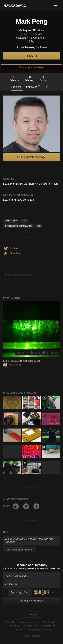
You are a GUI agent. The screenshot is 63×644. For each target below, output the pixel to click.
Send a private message (32, 67)
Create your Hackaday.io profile (17, 568)
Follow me (32, 56)
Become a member (32, 601)
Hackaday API (49, 626)
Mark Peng (12, 365)
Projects (17, 87)
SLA (24, 221)
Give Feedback (50, 622)
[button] (56, 6)
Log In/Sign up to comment (19, 550)
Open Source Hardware (19, 226)
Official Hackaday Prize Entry (25, 464)
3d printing (11, 221)
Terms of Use (14, 626)
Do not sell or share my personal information (32, 630)
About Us (10, 622)
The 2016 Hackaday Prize (44, 398)
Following (33, 87)
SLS (39, 226)
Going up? (31, 614)
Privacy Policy (31, 626)
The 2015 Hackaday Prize (6, 431)
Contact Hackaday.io (29, 622)
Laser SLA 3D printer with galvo (21, 361)
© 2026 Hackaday (32, 636)
